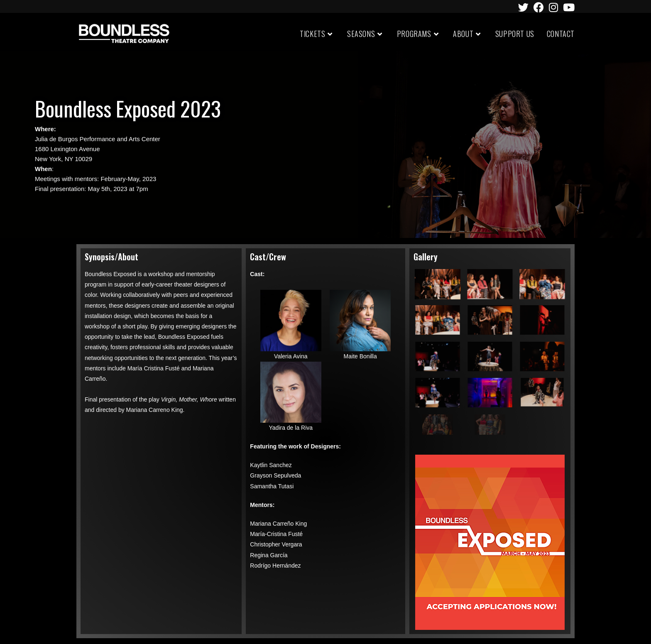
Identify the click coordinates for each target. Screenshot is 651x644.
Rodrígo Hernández (275, 566)
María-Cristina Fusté (276, 534)
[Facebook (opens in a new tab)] (539, 7)
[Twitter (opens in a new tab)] (523, 7)
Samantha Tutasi (272, 486)
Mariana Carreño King (278, 524)
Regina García (269, 555)
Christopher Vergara (276, 544)
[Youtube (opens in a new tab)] (568, 7)
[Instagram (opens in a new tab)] (553, 7)
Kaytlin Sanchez (271, 465)
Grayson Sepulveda (275, 475)
